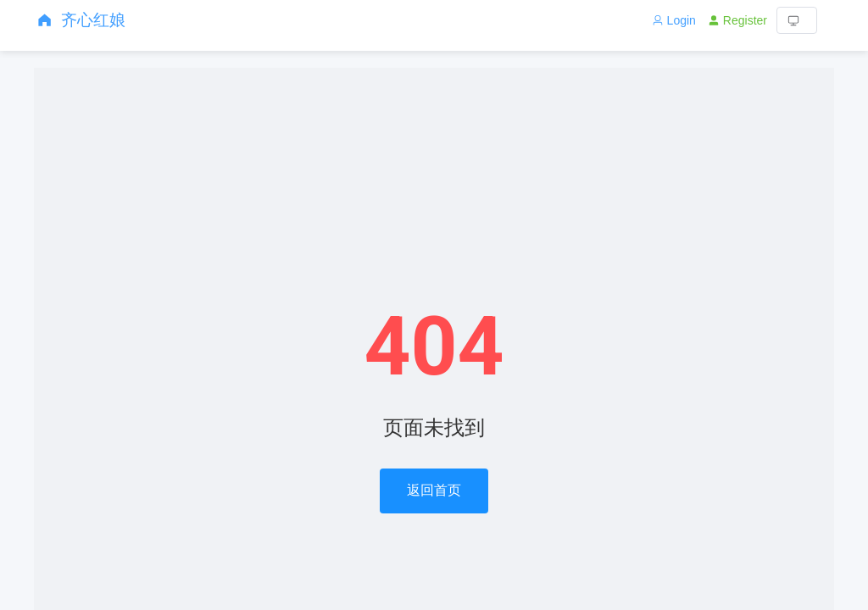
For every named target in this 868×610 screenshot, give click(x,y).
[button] (797, 20)
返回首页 (434, 490)
